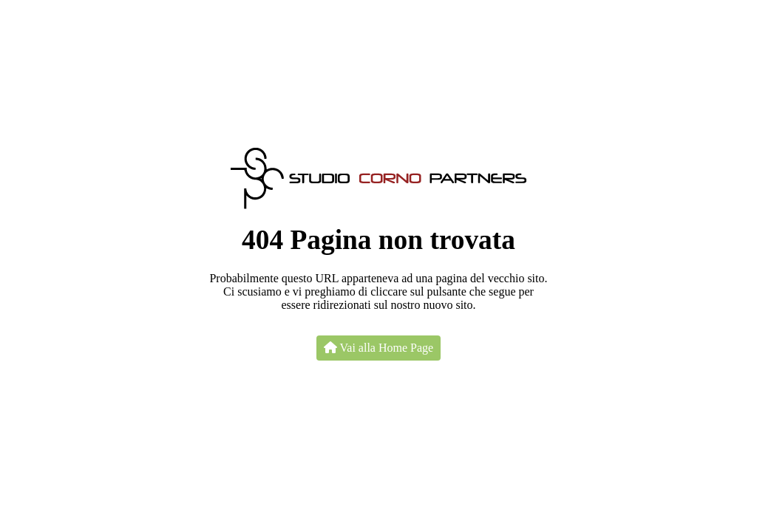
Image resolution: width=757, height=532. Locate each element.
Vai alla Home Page (378, 348)
